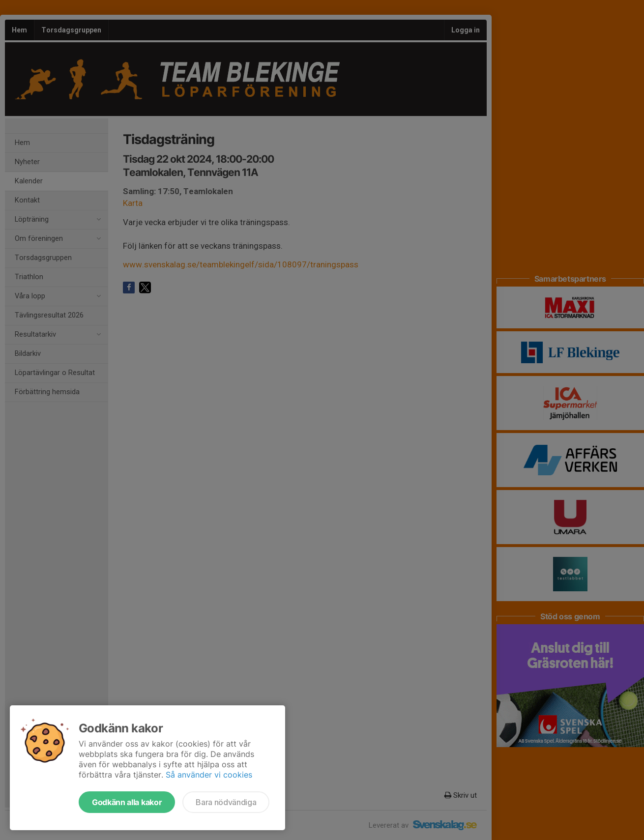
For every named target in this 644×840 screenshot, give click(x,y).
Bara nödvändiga (226, 802)
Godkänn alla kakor (127, 802)
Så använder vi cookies (209, 775)
